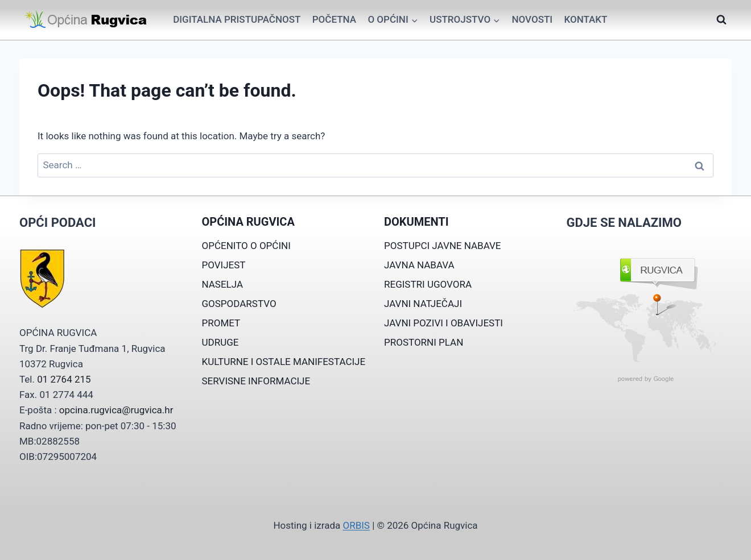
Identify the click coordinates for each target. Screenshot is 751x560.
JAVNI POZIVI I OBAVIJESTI (443, 323)
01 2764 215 (64, 379)
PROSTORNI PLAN (424, 342)
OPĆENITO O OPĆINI (246, 246)
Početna (334, 19)
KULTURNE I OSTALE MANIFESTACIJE (284, 362)
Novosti (532, 19)
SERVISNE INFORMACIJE (256, 381)
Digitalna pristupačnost (237, 19)
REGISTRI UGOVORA (428, 284)
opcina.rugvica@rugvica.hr (116, 410)
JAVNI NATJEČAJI (423, 304)
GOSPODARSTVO (239, 304)
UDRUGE (220, 342)
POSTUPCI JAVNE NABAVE (443, 246)
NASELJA (223, 284)
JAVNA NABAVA (419, 265)
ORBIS (356, 525)
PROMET (221, 323)
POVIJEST (224, 265)
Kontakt (585, 19)
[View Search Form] (721, 20)
